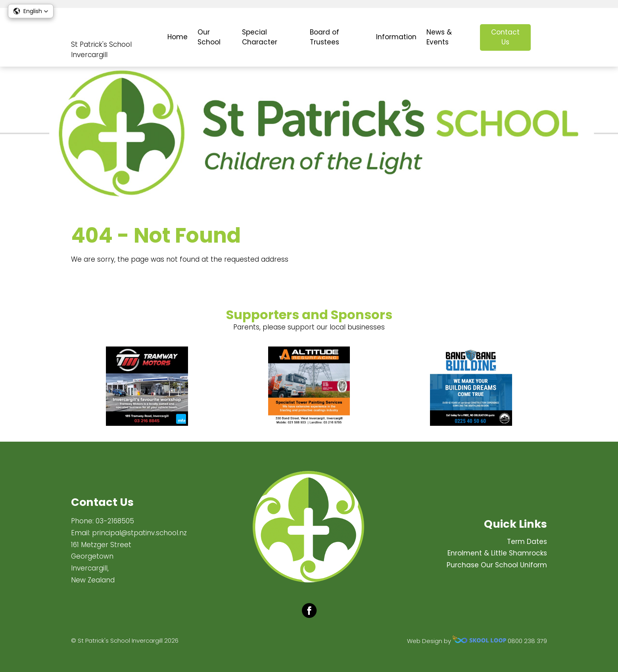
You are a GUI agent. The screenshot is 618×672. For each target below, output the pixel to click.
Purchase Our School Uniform (497, 565)
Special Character (260, 37)
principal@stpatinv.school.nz (139, 533)
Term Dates (527, 542)
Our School (209, 37)
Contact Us (505, 37)
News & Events (439, 37)
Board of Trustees (324, 37)
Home (178, 37)
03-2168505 (115, 521)
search (543, 37)
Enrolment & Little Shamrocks (497, 553)
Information (396, 37)
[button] (31, 11)
